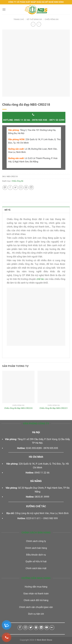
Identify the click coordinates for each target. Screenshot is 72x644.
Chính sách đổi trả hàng (36, 600)
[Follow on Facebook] (20, 628)
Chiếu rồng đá (52, 19)
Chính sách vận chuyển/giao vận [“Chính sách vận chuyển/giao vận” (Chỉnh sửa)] (36, 607)
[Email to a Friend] (21, 188)
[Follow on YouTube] (47, 628)
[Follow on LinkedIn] (41, 628)
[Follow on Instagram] (25, 628)
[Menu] (4, 9)
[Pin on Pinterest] (26, 188)
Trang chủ (19, 19)
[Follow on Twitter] (31, 628)
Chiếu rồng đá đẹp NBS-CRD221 (54, 408)
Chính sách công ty (36, 541)
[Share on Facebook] (10, 188)
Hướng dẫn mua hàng (36, 587)
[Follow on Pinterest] (36, 628)
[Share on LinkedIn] (31, 188)
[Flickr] (52, 628)
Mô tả (7, 210)
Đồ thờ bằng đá (34, 19)
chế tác (40, 279)
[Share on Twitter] (16, 188)
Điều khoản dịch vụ (36, 555)
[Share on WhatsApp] (5, 188)
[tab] (36, 210)
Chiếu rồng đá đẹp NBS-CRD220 (18, 408)
